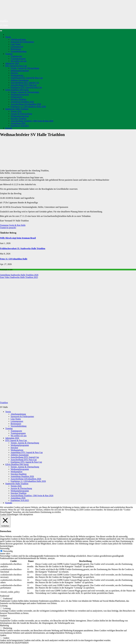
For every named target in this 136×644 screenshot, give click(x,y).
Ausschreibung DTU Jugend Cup (25, 83)
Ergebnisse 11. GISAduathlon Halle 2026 (28, 106)
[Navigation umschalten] (1, 31)
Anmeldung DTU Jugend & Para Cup (27, 78)
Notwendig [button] (5, 548)
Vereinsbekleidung (19, 51)
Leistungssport (17, 47)
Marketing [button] (4, 625)
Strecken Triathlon (19, 118)
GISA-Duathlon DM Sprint (17, 90)
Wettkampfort (16, 97)
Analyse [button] (3, 616)
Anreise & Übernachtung (21, 114)
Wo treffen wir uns (19, 61)
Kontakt (9, 128)
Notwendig (8, 551)
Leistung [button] (4, 606)
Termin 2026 (16, 111)
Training (9, 54)
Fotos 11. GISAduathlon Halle (14, 259)
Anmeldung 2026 (18, 123)
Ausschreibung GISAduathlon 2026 (26, 104)
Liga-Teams (16, 44)
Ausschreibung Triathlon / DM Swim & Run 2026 (32, 121)
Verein (8, 37)
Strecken (14, 73)
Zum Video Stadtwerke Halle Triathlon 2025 (19, 277)
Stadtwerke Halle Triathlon (17, 109)
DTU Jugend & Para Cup (16, 66)
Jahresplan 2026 (12, 63)
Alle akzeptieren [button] (26, 514)
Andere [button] (3, 635)
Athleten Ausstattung (20, 80)
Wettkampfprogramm (20, 71)
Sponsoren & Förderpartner (22, 42)
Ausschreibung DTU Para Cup (24, 85)
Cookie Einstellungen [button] (9, 514)
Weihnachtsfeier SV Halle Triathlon (32, 135)
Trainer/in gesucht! (8, 228)
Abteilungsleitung (18, 39)
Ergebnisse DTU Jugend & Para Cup (26, 87)
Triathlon (4, 21)
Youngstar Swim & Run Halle (13, 225)
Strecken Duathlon (19, 99)
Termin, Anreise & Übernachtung (25, 68)
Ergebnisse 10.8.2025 (20, 126)
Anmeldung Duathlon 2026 (22, 102)
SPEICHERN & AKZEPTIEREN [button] (14, 643)
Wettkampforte (17, 75)
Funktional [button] (5, 596)
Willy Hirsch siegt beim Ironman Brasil (18, 238)
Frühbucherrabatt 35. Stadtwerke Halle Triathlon (23, 248)
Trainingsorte (16, 56)
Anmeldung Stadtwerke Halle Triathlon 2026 (19, 275)
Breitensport (16, 49)
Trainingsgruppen (18, 59)
